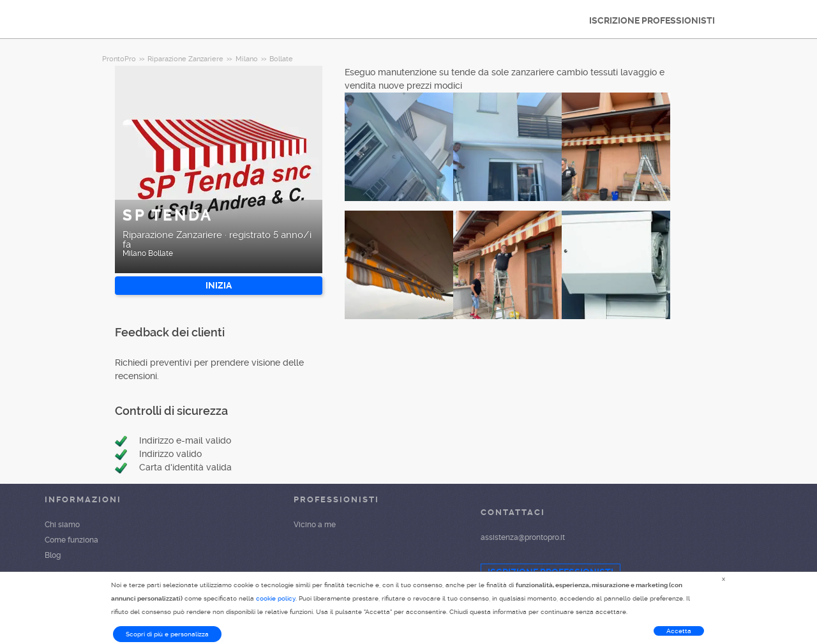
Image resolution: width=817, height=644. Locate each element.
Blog (53, 555)
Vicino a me (315, 525)
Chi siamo (62, 525)
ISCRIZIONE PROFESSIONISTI (652, 20)
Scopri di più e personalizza (167, 634)
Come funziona (71, 540)
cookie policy (276, 598)
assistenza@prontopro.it (523, 537)
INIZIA (219, 285)
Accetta (679, 631)
